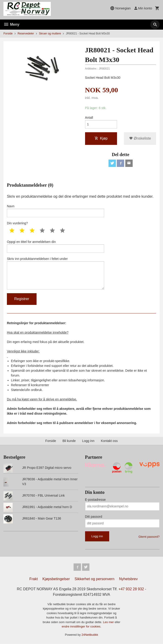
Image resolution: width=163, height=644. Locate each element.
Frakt (34, 579)
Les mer (109, 622)
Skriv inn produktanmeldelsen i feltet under (56, 273)
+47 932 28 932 (132, 589)
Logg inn (88, 441)
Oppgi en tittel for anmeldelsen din (56, 246)
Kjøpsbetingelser (56, 579)
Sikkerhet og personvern (94, 579)
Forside (8, 34)
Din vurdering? (17, 223)
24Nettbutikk (90, 635)
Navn (56, 211)
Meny (11, 24)
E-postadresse (95, 500)
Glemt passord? (149, 537)
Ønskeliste (140, 138)
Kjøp (101, 138)
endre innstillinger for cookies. (82, 627)
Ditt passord (94, 517)
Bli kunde (69, 441)
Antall (89, 118)
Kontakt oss (109, 441)
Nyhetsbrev (128, 579)
